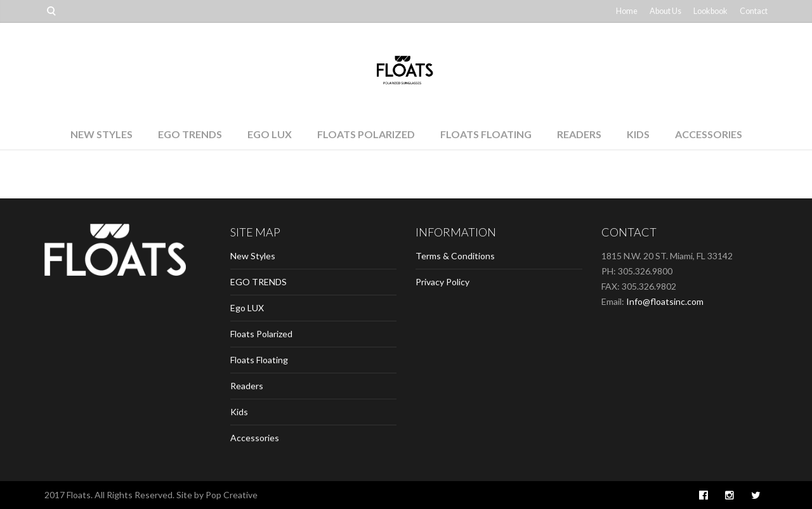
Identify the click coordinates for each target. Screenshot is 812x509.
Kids (638, 134)
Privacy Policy (442, 282)
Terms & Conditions (455, 256)
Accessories (709, 134)
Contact (754, 11)
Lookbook (710, 11)
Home (627, 11)
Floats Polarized (366, 134)
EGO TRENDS (190, 134)
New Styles (101, 134)
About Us (665, 11)
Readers (579, 134)
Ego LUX (270, 134)
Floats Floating (486, 134)
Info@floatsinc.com (665, 301)
